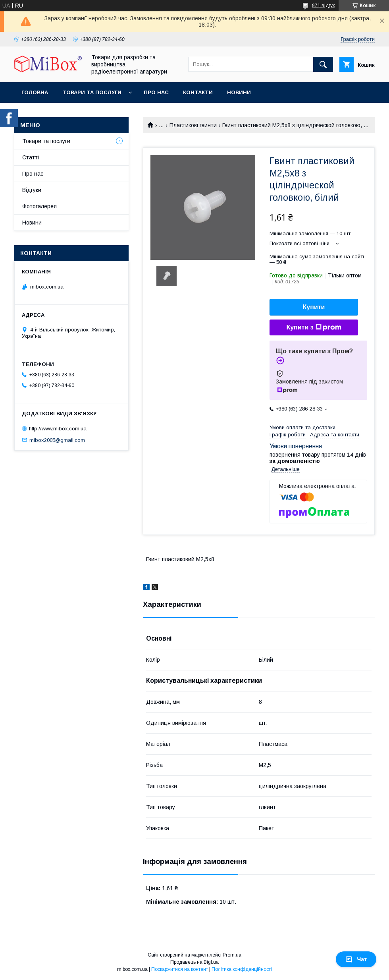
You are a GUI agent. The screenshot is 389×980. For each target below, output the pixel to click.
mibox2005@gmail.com (57, 440)
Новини (239, 92)
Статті (31, 157)
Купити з (314, 327)
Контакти (198, 92)
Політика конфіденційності (242, 969)
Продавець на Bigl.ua (194, 962)
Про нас (156, 92)
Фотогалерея (39, 206)
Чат (356, 959)
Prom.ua (232, 955)
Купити (314, 307)
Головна (35, 92)
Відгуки (32, 190)
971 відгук (323, 6)
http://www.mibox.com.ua (58, 429)
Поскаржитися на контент (180, 969)
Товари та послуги (92, 92)
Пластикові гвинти (193, 125)
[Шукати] (323, 64)
